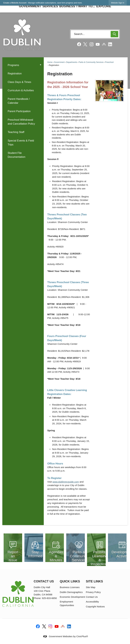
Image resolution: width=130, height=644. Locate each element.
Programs (13, 65)
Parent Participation (19, 111)
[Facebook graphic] (79, 44)
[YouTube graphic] (98, 44)
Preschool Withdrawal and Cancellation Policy (21, 122)
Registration (15, 74)
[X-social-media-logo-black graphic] (44, 626)
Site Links (95, 581)
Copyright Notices (95, 606)
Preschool (109, 62)
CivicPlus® (82, 636)
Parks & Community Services (91, 62)
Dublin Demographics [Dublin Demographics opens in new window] (71, 592)
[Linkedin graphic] (110, 44)
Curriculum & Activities (21, 90)
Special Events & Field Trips (21, 143)
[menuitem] (23, 65)
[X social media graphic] (85, 44)
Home (50, 62)
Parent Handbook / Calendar (19, 101)
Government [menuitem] (30, 6)
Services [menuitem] (50, 6)
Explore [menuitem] (104, 6)
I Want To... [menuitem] (86, 6)
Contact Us (92, 597)
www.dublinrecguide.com (66, 482)
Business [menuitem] (67, 6)
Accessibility (92, 602)
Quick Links (70, 581)
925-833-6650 (49, 598)
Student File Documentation (17, 155)
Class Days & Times (19, 82)
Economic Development (72, 597)
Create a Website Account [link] (15, 3)
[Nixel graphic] (104, 44)
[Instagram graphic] (92, 44)
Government (59, 62)
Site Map (91, 587)
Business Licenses (70, 587)
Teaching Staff (16, 132)
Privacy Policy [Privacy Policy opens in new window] (93, 592)
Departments (72, 62)
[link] (118, 3)
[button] (114, 34)
